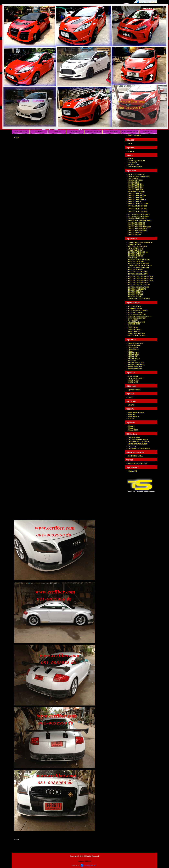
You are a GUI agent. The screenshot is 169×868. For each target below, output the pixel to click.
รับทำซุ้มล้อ (75, 132)
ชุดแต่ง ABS (148, 132)
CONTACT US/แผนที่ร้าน (93, 132)
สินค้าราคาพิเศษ (112, 132)
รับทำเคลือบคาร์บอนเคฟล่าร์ (130, 132)
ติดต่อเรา (57, 132)
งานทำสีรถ (39, 132)
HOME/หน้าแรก (21, 132)
